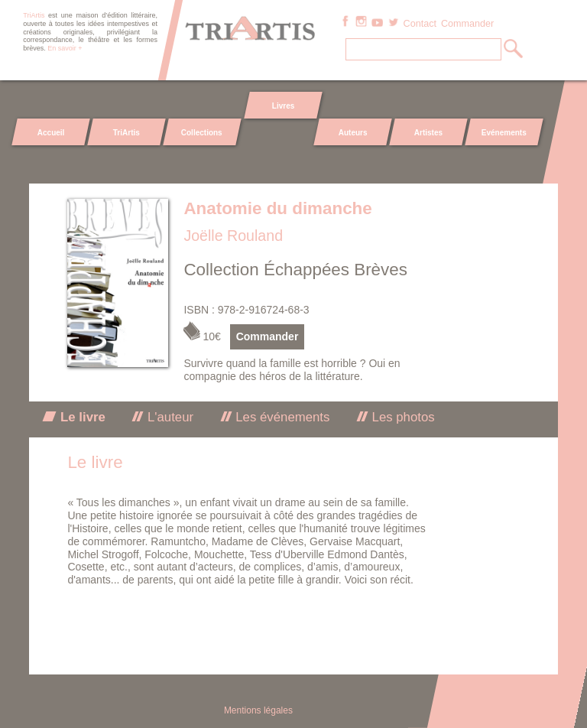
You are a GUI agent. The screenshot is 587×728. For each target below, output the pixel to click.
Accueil (51, 133)
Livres (283, 106)
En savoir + (65, 48)
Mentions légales (258, 710)
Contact (420, 24)
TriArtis (126, 133)
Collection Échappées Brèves (295, 270)
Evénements (503, 133)
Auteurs (352, 133)
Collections (202, 133)
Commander (467, 24)
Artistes (428, 133)
